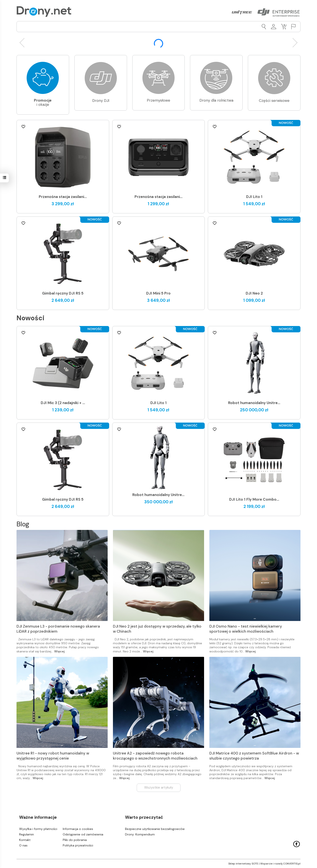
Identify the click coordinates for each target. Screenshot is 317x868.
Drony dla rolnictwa (216, 100)
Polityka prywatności (78, 845)
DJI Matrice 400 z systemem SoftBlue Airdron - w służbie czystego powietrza (254, 756)
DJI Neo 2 (254, 293)
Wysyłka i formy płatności (38, 829)
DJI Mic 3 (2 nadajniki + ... (63, 403)
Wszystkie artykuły (159, 787)
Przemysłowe (158, 100)
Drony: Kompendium (140, 834)
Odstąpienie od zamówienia (83, 834)
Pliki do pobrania (75, 840)
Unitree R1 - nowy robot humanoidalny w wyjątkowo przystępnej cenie (53, 756)
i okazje (43, 102)
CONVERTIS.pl (292, 864)
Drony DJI (101, 101)
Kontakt (25, 840)
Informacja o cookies (78, 829)
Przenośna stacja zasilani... (63, 197)
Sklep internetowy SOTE (243, 864)
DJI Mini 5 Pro (158, 293)
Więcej (59, 651)
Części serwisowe (274, 101)
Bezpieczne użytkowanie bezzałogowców (155, 829)
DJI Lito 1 (254, 197)
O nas (23, 845)
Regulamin (27, 834)
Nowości (30, 318)
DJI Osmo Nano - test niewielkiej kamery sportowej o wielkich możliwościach (246, 629)
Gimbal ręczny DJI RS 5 (63, 293)
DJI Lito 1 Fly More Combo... (254, 499)
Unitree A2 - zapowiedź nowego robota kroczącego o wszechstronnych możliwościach (155, 756)
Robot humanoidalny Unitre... (254, 403)
